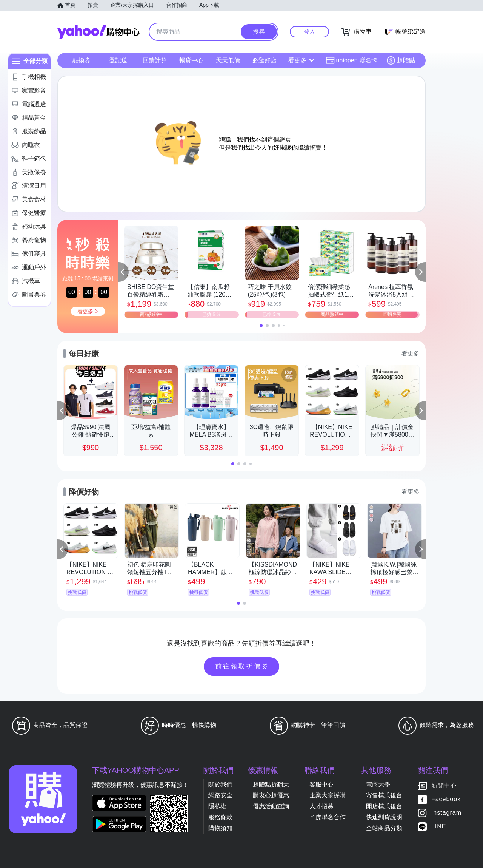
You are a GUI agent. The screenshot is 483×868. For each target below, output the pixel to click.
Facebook (446, 799)
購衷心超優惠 (271, 795)
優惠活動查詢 (271, 806)
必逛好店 (265, 60)
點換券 (82, 60)
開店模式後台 (384, 806)
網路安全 (220, 795)
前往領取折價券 (243, 666)
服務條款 (220, 817)
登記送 (118, 60)
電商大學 (378, 784)
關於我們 (220, 784)
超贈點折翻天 (271, 784)
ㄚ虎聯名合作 (328, 817)
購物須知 (220, 828)
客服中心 (321, 784)
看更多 (301, 60)
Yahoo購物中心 (98, 32)
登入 (309, 32)
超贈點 (401, 60)
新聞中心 (444, 785)
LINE (439, 826)
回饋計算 (155, 60)
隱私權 (217, 806)
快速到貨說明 (384, 817)
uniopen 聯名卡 (351, 60)
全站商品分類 (384, 828)
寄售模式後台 (384, 795)
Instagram (446, 813)
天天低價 (228, 60)
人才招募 (321, 806)
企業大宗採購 (328, 795)
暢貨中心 (191, 60)
